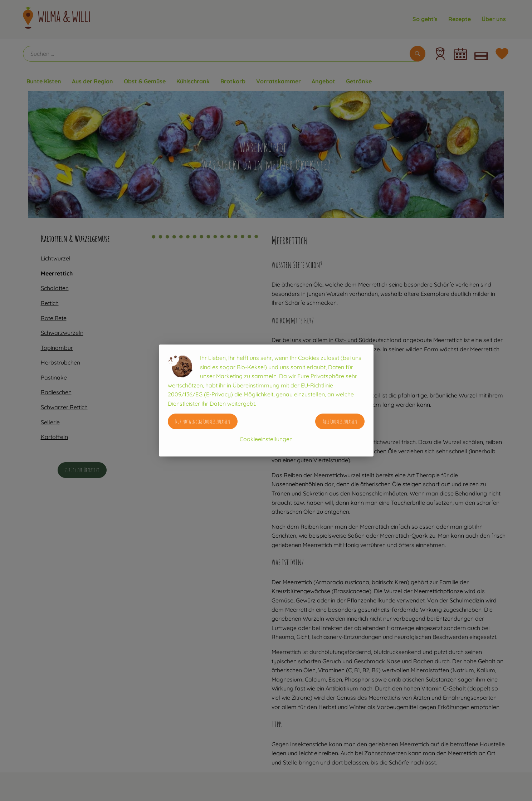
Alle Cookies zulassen (340, 421)
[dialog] (266, 400)
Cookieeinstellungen (266, 439)
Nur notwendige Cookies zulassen (203, 421)
